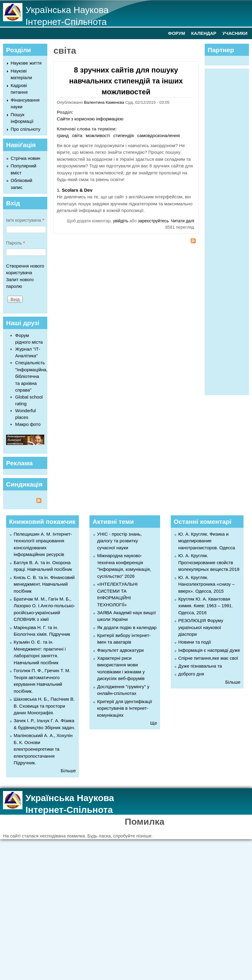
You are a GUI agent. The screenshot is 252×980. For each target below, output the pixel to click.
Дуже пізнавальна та (200, 666)
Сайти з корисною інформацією (90, 119)
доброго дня (191, 674)
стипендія (124, 135)
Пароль (15, 243)
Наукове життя (26, 63)
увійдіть (121, 221)
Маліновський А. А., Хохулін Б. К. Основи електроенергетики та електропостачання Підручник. (43, 749)
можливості (98, 135)
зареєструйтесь (153, 221)
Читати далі (183, 221)
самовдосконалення (158, 135)
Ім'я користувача (25, 220)
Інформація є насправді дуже (209, 650)
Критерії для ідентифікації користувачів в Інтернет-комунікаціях (124, 708)
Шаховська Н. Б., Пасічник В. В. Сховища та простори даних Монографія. (44, 706)
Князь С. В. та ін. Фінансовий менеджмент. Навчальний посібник (44, 584)
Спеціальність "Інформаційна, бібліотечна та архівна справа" (31, 376)
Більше (68, 771)
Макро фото (28, 424)
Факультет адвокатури (120, 650)
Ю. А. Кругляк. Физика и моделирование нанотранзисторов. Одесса (207, 541)
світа (77, 135)
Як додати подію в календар (127, 627)
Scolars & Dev (77, 190)
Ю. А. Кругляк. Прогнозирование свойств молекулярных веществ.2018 (209, 562)
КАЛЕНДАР (204, 33)
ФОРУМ (176, 33)
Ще (153, 723)
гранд (63, 135)
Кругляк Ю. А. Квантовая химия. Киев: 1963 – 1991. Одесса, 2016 (206, 606)
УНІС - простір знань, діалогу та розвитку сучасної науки (119, 541)
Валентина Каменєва (104, 102)
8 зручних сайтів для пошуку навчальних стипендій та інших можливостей (126, 81)
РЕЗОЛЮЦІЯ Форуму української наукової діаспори (201, 627)
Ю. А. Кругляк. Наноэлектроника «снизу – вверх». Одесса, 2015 (207, 584)
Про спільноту (25, 129)
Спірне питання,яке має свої (208, 658)
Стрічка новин (25, 158)
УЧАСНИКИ (235, 33)
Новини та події (195, 642)
